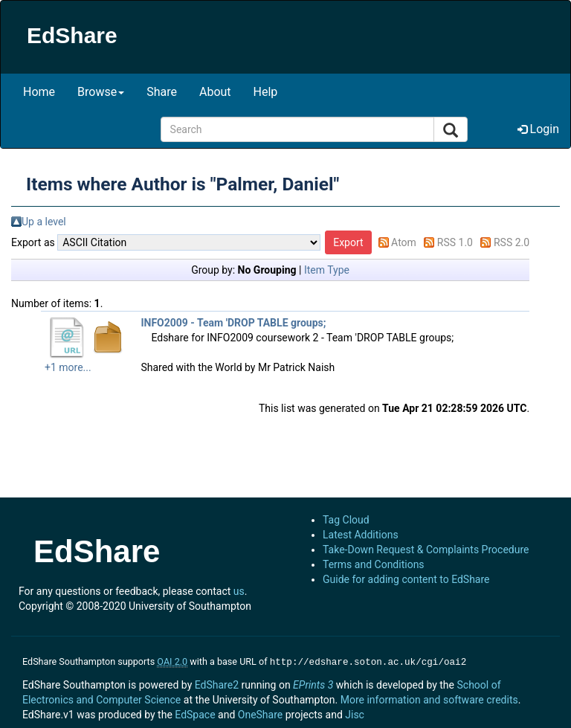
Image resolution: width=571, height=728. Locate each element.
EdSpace (195, 713)
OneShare (260, 713)
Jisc (355, 713)
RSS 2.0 (512, 242)
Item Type (327, 270)
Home (39, 92)
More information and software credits (429, 698)
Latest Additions (361, 535)
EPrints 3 (313, 683)
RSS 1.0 (455, 242)
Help (266, 92)
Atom (404, 242)
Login (538, 129)
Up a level (44, 222)
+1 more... (68, 367)
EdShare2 (217, 683)
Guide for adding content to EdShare (406, 579)
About (215, 92)
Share (162, 92)
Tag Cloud (346, 520)
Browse (101, 92)
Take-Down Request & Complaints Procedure (426, 550)
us (239, 591)
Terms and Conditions (374, 564)
